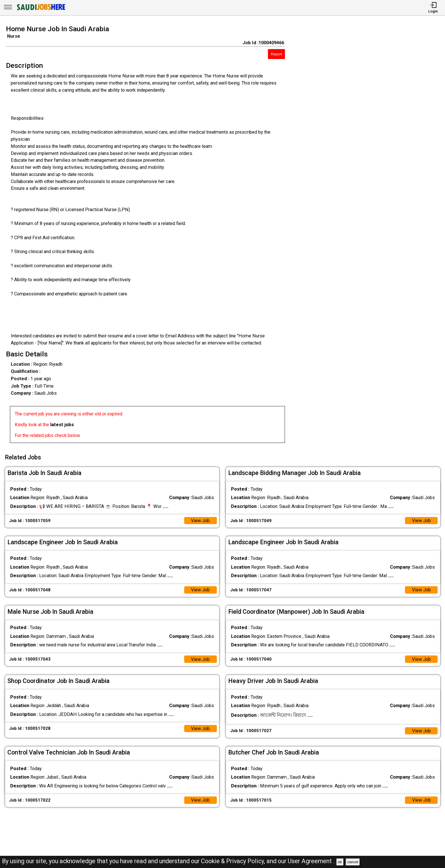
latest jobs (62, 425)
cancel (353, 862)
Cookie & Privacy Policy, (234, 861)
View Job (200, 519)
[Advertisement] (371, 236)
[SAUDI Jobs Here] (41, 10)
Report (276, 54)
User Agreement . (311, 861)
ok (340, 862)
